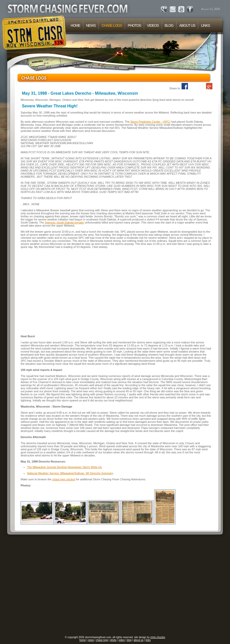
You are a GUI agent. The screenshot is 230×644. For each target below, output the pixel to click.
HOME (75, 25)
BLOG (169, 25)
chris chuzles (158, 637)
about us (138, 640)
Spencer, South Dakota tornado (65, 222)
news (91, 640)
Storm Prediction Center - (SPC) (150, 122)
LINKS (205, 25)
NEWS (91, 25)
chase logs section (64, 479)
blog (129, 640)
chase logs (102, 640)
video (122, 640)
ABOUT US (187, 25)
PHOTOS (134, 25)
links (148, 640)
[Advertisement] (48, 585)
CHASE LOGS (112, 25)
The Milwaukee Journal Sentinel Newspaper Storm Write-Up (64, 467)
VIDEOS (153, 25)
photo (113, 640)
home (82, 640)
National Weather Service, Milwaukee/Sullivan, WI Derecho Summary (70, 473)
